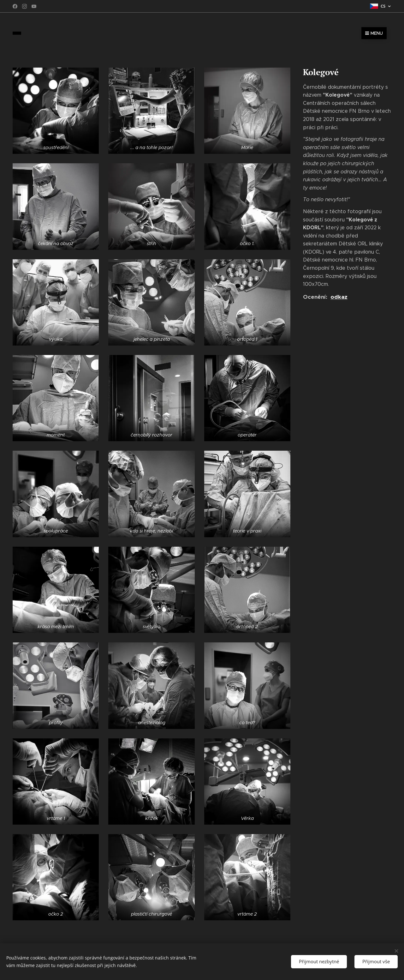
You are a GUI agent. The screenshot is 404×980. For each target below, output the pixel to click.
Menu (374, 33)
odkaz (339, 297)
